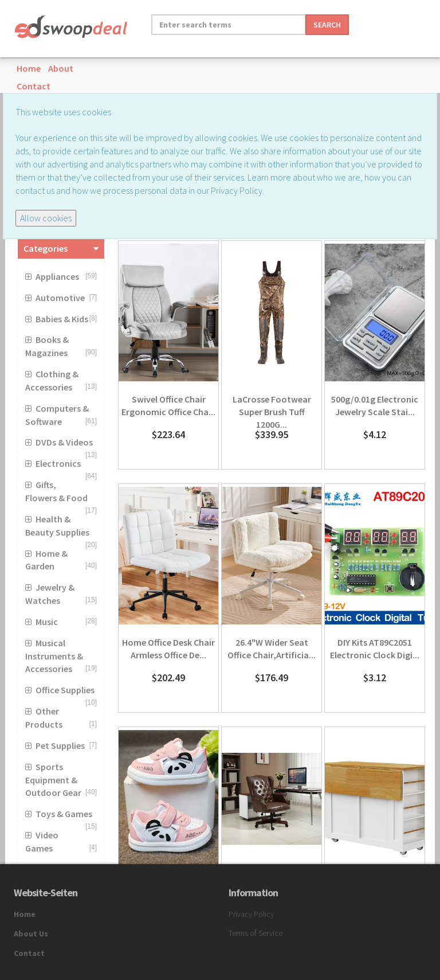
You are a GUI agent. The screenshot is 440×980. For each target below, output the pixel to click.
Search (327, 25)
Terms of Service (256, 933)
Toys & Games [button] (64, 814)
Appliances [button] (57, 276)
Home (29, 68)
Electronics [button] (58, 463)
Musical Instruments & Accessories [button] (54, 656)
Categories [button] (46, 248)
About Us (31, 934)
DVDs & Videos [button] (64, 442)
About (61, 68)
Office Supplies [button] (65, 690)
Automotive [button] (60, 298)
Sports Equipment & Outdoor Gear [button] (53, 780)
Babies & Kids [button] (62, 319)
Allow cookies (46, 218)
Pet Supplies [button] (60, 745)
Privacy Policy (251, 914)
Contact (34, 86)
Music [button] (47, 622)
